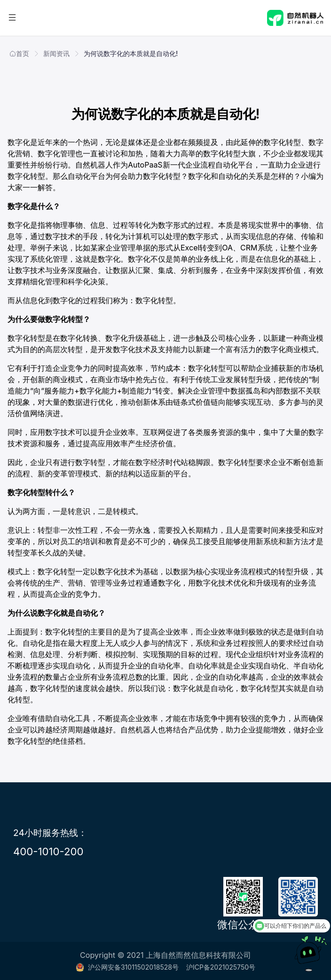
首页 (19, 53)
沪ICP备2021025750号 (221, 967)
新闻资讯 (56, 53)
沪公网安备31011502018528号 (127, 967)
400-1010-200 (48, 851)
